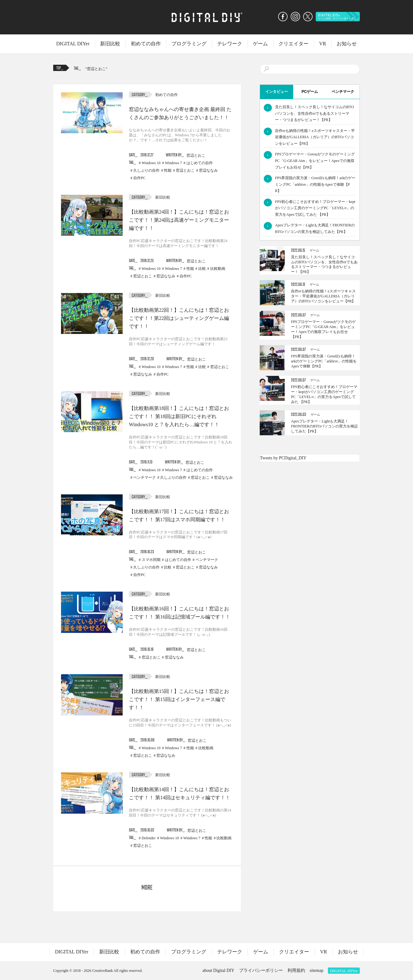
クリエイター (293, 44)
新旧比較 (110, 44)
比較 (202, 269)
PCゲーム (310, 92)
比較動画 (218, 269)
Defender (149, 838)
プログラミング (189, 44)
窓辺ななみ (208, 170)
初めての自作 (146, 44)
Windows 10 (151, 163)
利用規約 (296, 970)
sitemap (317, 970)
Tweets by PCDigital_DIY (283, 458)
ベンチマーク (145, 477)
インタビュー (277, 92)
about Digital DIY (218, 970)
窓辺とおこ (96, 69)
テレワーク (230, 44)
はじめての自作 (200, 163)
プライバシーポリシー (261, 970)
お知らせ (347, 44)
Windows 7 (173, 163)
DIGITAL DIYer (73, 44)
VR (323, 44)
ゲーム (260, 44)
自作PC (139, 178)
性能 (168, 170)
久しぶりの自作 (146, 170)
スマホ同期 (151, 560)
